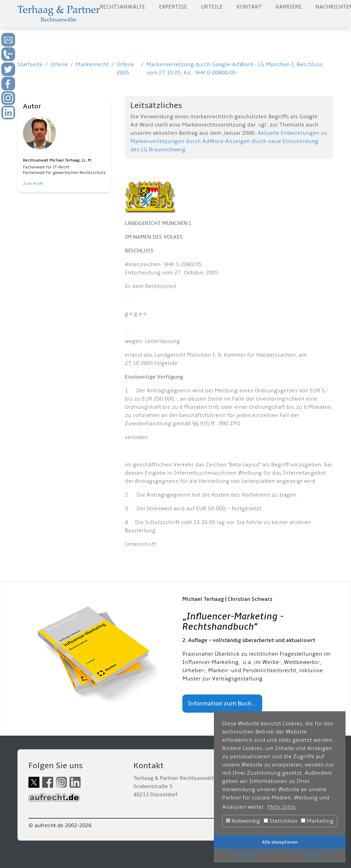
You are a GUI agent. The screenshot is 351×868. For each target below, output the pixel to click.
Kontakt (249, 7)
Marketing (317, 821)
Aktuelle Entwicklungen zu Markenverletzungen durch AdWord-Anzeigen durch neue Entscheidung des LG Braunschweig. (229, 141)
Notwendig (243, 821)
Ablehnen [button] (313, 855)
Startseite (30, 64)
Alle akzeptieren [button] (280, 842)
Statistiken (281, 821)
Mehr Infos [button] (282, 807)
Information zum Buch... (222, 704)
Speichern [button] (247, 855)
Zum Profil (33, 184)
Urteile (212, 7)
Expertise (173, 7)
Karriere (289, 7)
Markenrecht (92, 64)
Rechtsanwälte (123, 7)
